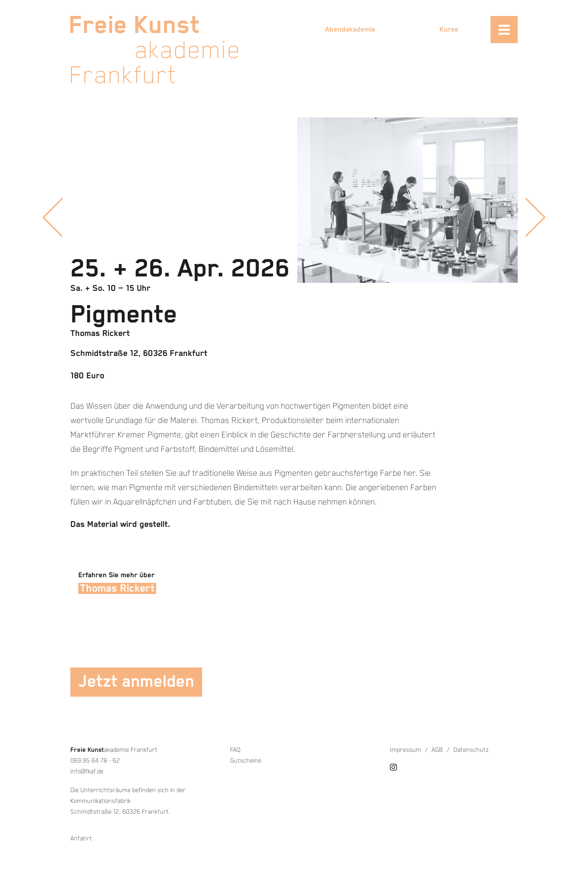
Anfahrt (81, 839)
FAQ (235, 750)
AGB (437, 750)
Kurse (449, 30)
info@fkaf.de (87, 772)
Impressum (405, 750)
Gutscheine (246, 761)
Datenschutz (471, 750)
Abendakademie (350, 30)
